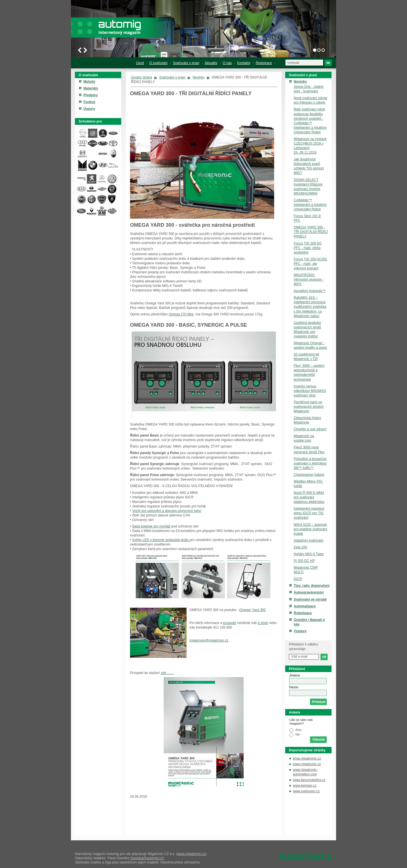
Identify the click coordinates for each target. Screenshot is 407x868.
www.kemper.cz (305, 786)
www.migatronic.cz (307, 764)
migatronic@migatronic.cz (209, 640)
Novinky (199, 77)
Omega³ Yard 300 (252, 610)
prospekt (230, 623)
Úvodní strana (141, 77)
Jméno (295, 675)
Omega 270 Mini (181, 314)
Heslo (294, 687)
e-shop (263, 623)
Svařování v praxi (172, 77)
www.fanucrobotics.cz (309, 780)
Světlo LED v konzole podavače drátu (161, 540)
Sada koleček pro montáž (151, 526)
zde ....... (167, 673)
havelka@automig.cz (147, 858)
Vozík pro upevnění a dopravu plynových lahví (167, 511)
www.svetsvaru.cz (306, 791)
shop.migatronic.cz (307, 758)
